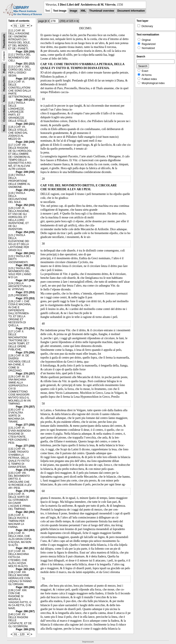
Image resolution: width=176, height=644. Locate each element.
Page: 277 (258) (25, 425)
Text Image (60, 11)
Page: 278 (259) (25, 470)
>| (77, 21)
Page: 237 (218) (25, 79)
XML (83, 11)
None (4, 128)
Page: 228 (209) (25, 52)
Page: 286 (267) (25, 611)
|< (46, 21)
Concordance (4, 113)
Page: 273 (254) (25, 328)
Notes (4, 98)
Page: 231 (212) (25, 64)
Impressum (88, 642)
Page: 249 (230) (25, 172)
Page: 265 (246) (25, 265)
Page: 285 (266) (25, 587)
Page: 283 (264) (25, 569)
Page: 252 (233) (25, 205)
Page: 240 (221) (25, 100)
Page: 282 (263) (25, 512)
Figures (4, 68)
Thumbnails (4, 41)
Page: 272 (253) (25, 292)
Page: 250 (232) (25, 190)
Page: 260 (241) (25, 253)
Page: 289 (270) (25, 629)
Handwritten (4, 84)
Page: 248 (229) (25, 142)
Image (74, 11)
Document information (131, 11)
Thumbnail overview (102, 11)
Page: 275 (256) (25, 353)
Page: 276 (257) (25, 374)
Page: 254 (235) (25, 232)
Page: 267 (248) (25, 280)
